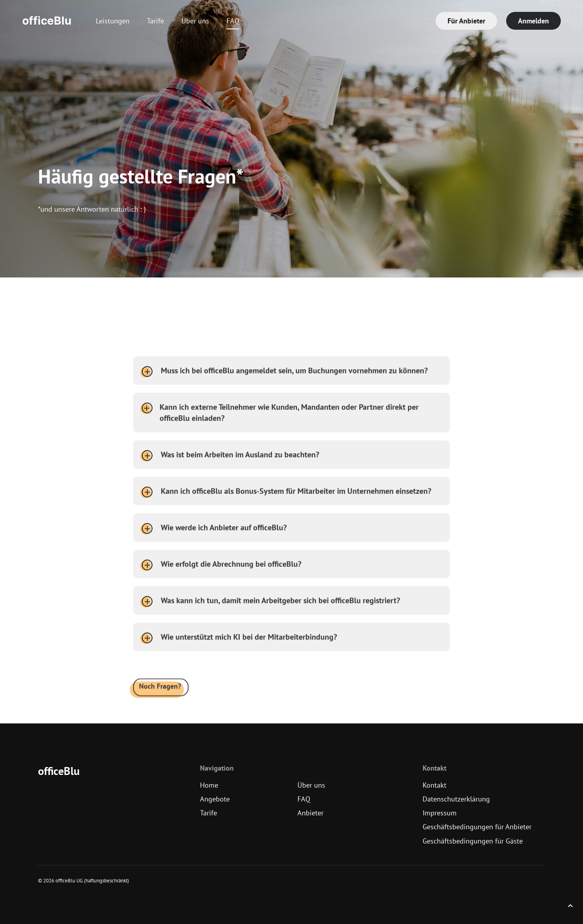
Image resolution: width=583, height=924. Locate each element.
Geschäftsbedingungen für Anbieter (477, 827)
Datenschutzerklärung (456, 799)
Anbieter (311, 813)
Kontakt (434, 785)
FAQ (233, 21)
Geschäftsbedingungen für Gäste (473, 841)
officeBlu (47, 21)
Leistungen (113, 21)
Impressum (440, 813)
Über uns (195, 21)
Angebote (215, 799)
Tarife (155, 21)
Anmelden (533, 21)
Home (209, 785)
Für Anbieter (466, 21)
